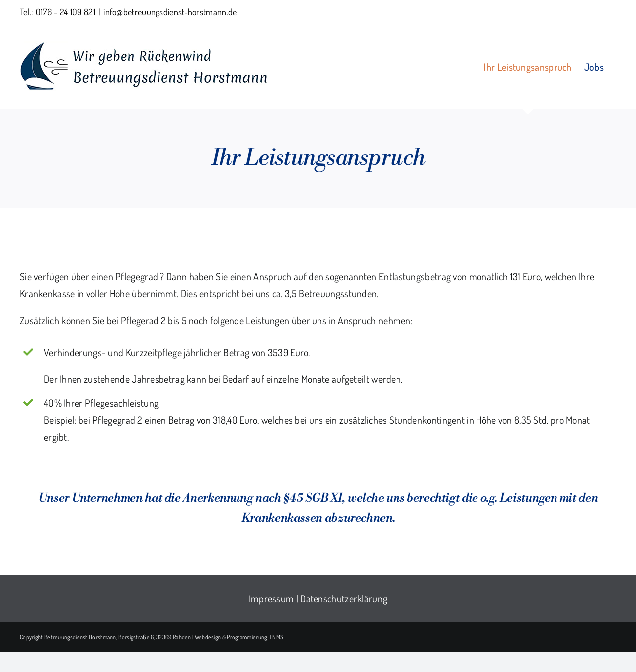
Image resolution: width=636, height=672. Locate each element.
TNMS (276, 637)
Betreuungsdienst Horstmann (80, 637)
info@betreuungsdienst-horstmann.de (170, 12)
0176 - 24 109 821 (66, 12)
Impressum (272, 598)
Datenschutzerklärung (344, 598)
